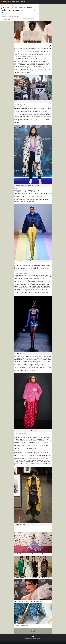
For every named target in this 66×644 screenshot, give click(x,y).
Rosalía (20, 71)
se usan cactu (24, 445)
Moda (33, 631)
